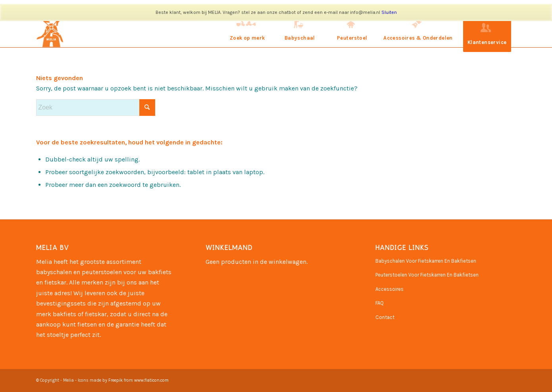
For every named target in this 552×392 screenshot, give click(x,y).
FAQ (380, 303)
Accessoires (389, 289)
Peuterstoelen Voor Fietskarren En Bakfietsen (427, 275)
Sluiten (389, 12)
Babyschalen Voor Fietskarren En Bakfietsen (426, 261)
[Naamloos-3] (51, 30)
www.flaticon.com (151, 380)
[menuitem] (247, 30)
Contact (385, 317)
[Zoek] (96, 108)
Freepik (115, 380)
